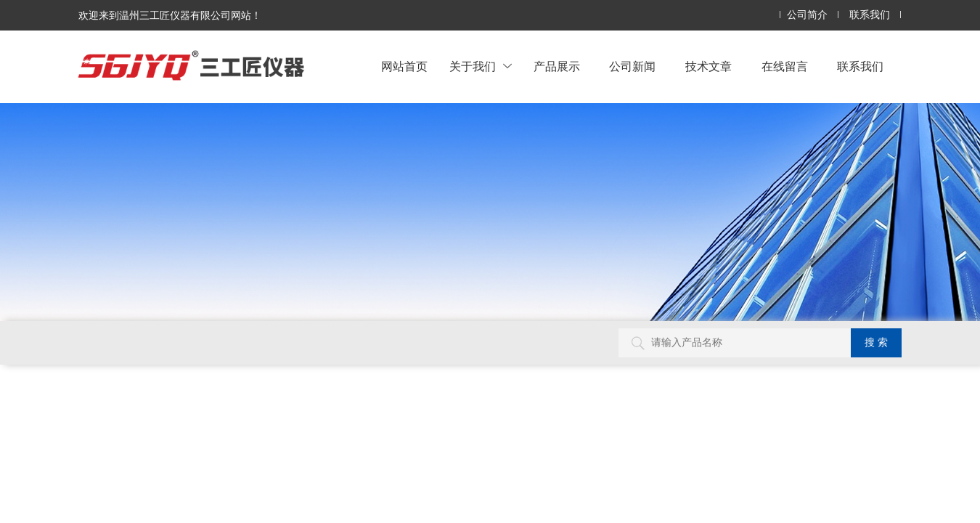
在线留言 (785, 66)
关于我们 (481, 66)
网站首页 (404, 66)
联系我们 (870, 15)
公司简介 (807, 15)
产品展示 (557, 66)
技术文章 (709, 66)
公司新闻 (632, 66)
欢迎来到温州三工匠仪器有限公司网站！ (170, 15)
